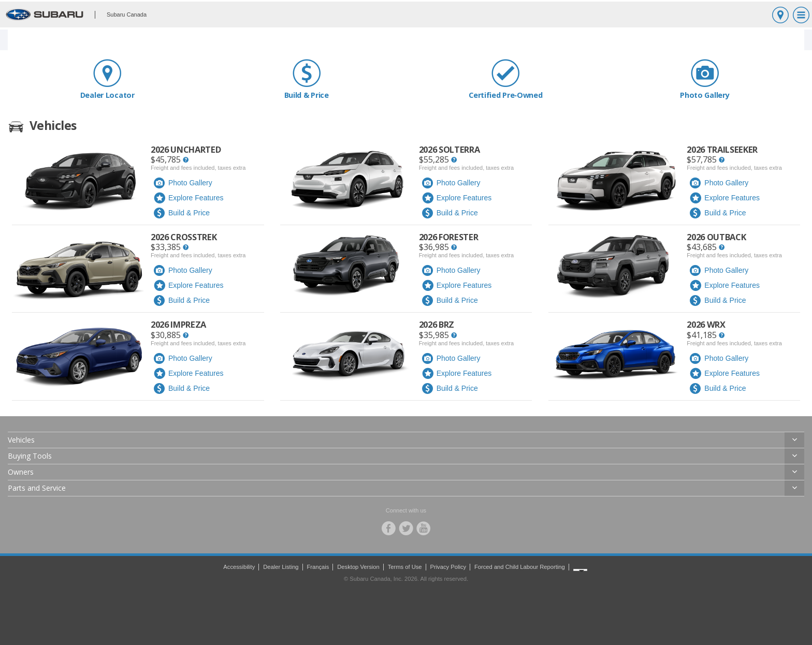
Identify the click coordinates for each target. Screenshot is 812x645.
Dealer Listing (281, 567)
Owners (21, 472)
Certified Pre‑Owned (506, 79)
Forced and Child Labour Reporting (520, 567)
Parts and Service (37, 488)
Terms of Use (405, 567)
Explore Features (189, 198)
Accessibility (239, 567)
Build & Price (307, 79)
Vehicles (21, 440)
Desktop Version (358, 567)
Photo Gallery (705, 79)
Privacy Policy (448, 567)
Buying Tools (30, 456)
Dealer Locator (107, 79)
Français (318, 567)
